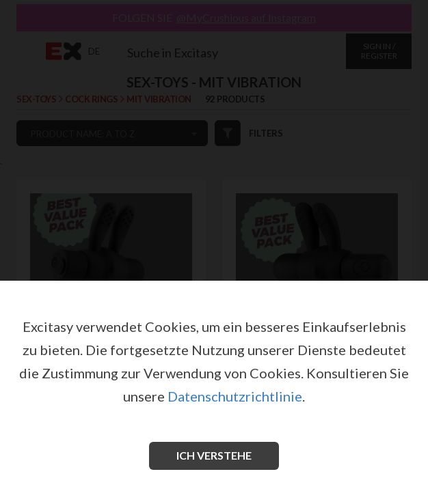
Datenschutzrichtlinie (235, 396)
